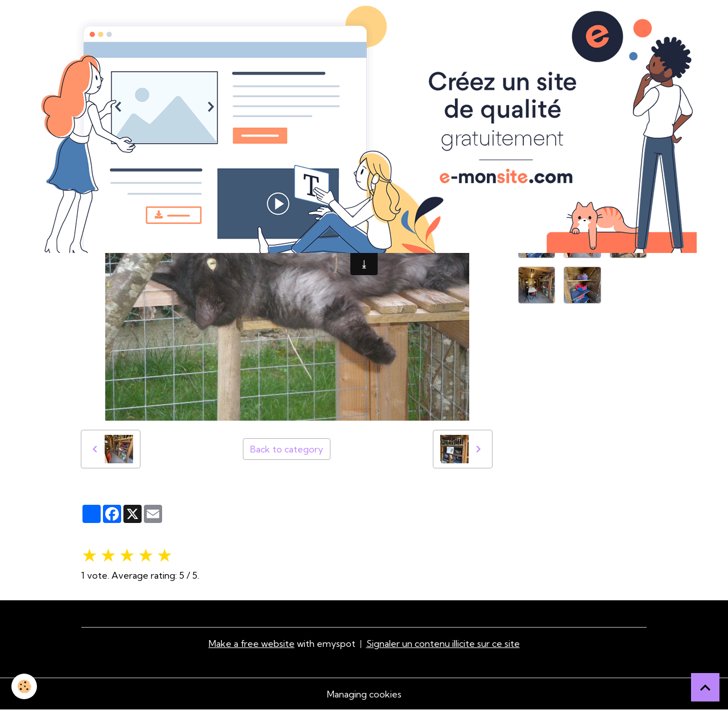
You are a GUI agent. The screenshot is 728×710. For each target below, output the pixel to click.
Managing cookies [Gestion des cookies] (364, 694)
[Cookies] (24, 686)
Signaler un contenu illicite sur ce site (443, 643)
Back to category (287, 449)
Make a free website (252, 643)
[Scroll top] (705, 687)
